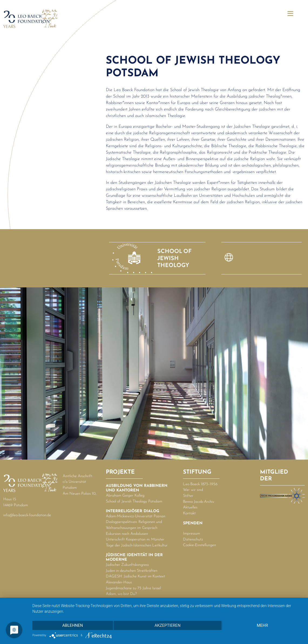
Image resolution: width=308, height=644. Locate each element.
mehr (262, 625)
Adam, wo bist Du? (121, 594)
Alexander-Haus (119, 582)
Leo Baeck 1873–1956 (200, 484)
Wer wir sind (193, 490)
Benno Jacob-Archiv (199, 502)
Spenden (193, 523)
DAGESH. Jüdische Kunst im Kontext (135, 576)
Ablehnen (73, 625)
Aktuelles (190, 507)
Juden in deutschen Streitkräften (132, 571)
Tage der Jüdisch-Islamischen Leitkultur (137, 545)
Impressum (192, 534)
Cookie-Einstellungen (199, 545)
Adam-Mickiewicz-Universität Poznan (136, 516)
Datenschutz (193, 540)
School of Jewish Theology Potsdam (134, 502)
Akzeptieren (167, 625)
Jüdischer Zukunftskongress (127, 565)
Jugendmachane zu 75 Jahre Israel (133, 588)
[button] (290, 14)
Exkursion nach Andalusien (127, 534)
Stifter (188, 496)
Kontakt (189, 513)
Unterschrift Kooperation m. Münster (135, 540)
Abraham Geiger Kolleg (125, 496)
